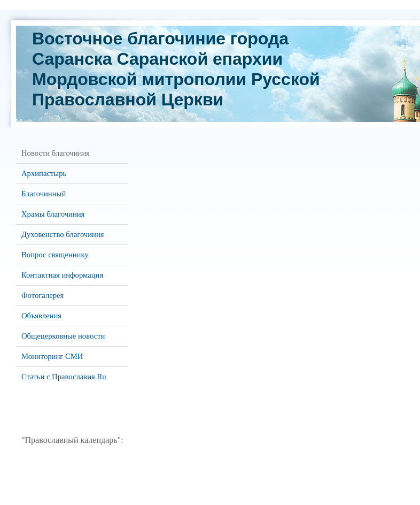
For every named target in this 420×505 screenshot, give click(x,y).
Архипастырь (44, 173)
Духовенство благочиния (63, 234)
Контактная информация (62, 275)
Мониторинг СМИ (52, 356)
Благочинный (44, 194)
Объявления (41, 316)
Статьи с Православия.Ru (64, 377)
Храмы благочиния (53, 214)
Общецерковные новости (63, 336)
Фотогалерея (42, 295)
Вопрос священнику (55, 255)
